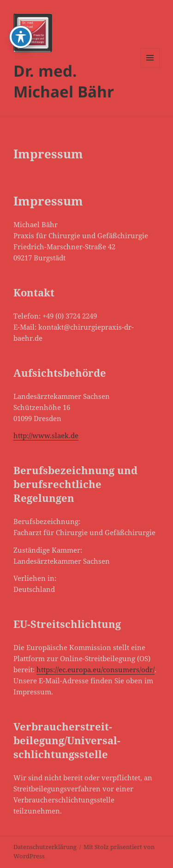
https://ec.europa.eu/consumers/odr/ (95, 669)
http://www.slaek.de (46, 435)
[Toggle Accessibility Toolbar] (21, 14)
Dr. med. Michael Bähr (64, 81)
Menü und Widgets (150, 67)
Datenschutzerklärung (45, 847)
